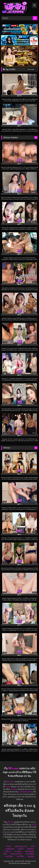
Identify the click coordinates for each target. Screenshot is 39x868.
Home (9, 846)
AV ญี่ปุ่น (18, 851)
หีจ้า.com (13, 768)
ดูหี (10, 832)
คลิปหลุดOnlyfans (26, 792)
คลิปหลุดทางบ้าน (21, 846)
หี (17, 787)
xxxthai (8, 787)
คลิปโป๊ (34, 824)
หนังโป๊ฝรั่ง (9, 856)
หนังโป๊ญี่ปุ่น (30, 854)
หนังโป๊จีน (20, 856)
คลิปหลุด (14, 789)
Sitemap (31, 856)
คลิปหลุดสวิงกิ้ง (16, 854)
